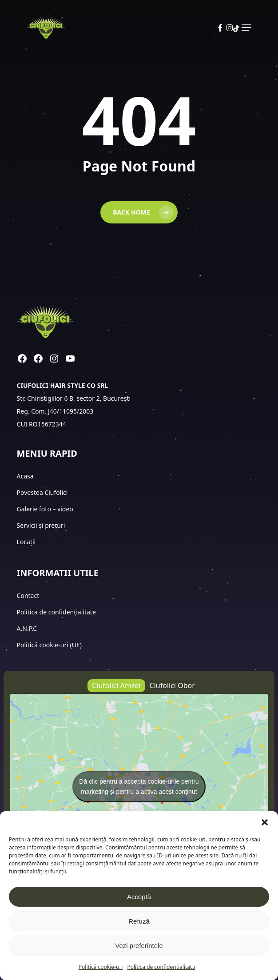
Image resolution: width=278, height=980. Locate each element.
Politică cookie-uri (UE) (49, 645)
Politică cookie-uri (101, 967)
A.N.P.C (27, 628)
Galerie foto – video (46, 509)
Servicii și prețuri (41, 525)
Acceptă (139, 897)
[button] (265, 822)
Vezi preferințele (139, 946)
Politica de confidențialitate (161, 967)
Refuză (139, 921)
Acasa (25, 476)
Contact (29, 596)
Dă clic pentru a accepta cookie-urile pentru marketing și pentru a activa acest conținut (139, 787)
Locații (27, 542)
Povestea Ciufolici (42, 492)
